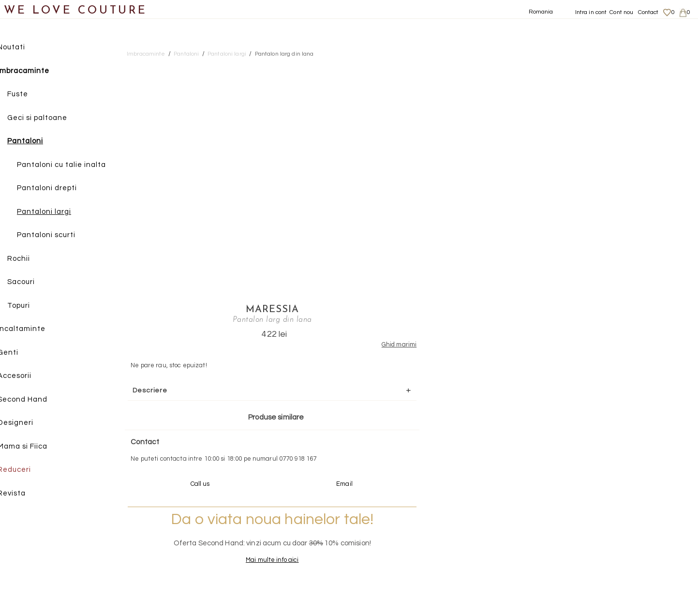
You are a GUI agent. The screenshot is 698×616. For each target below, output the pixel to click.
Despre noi (588, 518)
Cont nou (621, 12)
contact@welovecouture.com (602, 444)
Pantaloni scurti (59, 235)
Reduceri (27, 470)
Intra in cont (591, 12)
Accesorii (28, 376)
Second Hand (36, 400)
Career (583, 565)
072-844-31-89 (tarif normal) (409, 444)
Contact (648, 12)
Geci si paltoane (50, 118)
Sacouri (34, 282)
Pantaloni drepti (60, 188)
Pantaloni (38, 142)
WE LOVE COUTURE (76, 11)
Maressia (586, 66)
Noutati (24, 48)
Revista (25, 494)
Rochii (32, 259)
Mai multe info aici (586, 347)
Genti (21, 353)
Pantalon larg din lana (284, 54)
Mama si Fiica (36, 447)
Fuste (31, 95)
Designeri (29, 423)
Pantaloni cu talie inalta (74, 165)
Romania (541, 12)
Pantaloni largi (57, 212)
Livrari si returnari (599, 527)
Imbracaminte (37, 71)
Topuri (32, 306)
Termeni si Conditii (599, 556)
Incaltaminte (35, 329)
